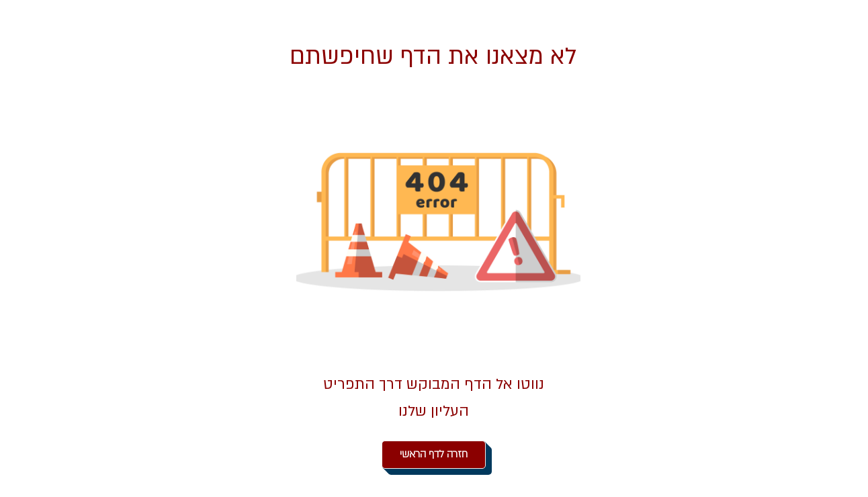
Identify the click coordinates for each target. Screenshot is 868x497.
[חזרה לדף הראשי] (434, 455)
